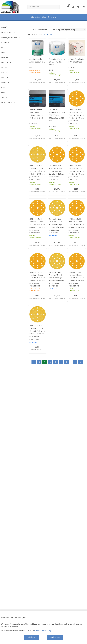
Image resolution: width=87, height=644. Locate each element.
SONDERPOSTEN (8, 103)
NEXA (3, 48)
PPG (3, 53)
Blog (44, 17)
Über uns (52, 17)
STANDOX (5, 43)
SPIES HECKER (7, 63)
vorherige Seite (39, 362)
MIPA (3, 93)
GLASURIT (5, 68)
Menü (4, 27)
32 (55, 35)
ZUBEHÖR (5, 98)
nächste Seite (75, 362)
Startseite (35, 17)
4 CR (3, 88)
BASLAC (4, 73)
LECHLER (5, 83)
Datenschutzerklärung (43, 631)
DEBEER (4, 78)
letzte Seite (80, 362)
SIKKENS (5, 58)
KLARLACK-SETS (8, 33)
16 (51, 35)
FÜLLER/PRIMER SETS (10, 38)
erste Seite (34, 362)
